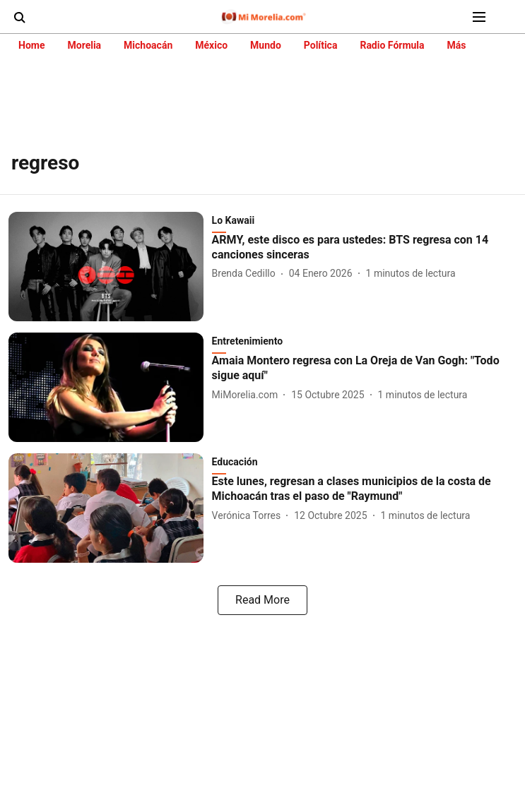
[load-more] (262, 600)
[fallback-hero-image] (110, 267)
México (211, 45)
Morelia (84, 45)
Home (31, 45)
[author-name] (247, 274)
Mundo (266, 45)
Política (321, 45)
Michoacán (148, 45)
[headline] (364, 248)
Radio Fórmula (392, 45)
